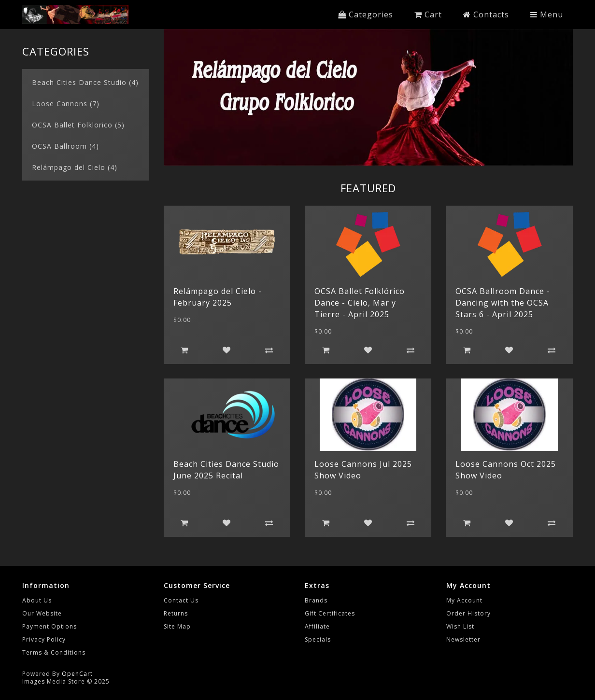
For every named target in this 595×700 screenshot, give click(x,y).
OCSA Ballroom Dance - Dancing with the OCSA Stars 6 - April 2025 (503, 303)
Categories (366, 14)
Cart (428, 14)
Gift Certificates (330, 613)
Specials (318, 639)
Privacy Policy (44, 639)
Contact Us (181, 600)
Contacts (486, 14)
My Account (464, 600)
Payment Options (50, 626)
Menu (547, 14)
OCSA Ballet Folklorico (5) (78, 125)
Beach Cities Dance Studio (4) (85, 82)
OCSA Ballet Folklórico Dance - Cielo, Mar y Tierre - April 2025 (360, 303)
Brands (316, 600)
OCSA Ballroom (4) (65, 146)
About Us (37, 600)
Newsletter (463, 639)
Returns (176, 613)
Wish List (460, 626)
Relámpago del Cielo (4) (75, 167)
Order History (468, 613)
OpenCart (77, 674)
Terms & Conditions (54, 652)
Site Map (177, 626)
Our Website (42, 613)
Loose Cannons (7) (66, 104)
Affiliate (317, 626)
